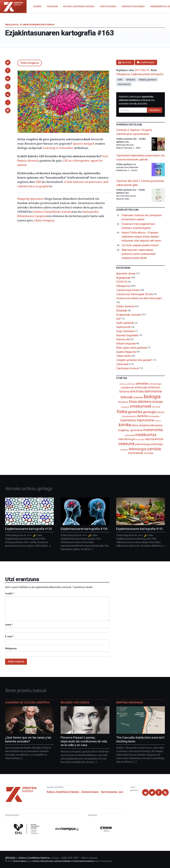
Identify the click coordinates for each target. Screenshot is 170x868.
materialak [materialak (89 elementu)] (129, 435)
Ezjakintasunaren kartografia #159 (84, 529)
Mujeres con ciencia (75, 703)
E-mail (10, 636)
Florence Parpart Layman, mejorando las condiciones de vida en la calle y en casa (84, 741)
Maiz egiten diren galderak (131, 348)
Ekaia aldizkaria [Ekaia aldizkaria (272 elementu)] (140, 402)
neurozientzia (124, 84)
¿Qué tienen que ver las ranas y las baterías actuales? (28, 739)
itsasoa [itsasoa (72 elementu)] (158, 421)
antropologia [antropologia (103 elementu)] (155, 384)
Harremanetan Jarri (112, 792)
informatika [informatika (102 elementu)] (154, 416)
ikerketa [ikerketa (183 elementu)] (142, 416)
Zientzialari (123, 364)
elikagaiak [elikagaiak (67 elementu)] (125, 407)
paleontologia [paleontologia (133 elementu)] (143, 444)
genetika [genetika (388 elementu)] (135, 412)
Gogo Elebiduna (125, 331)
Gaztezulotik (123, 327)
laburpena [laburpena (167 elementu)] (156, 425)
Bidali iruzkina (16, 662)
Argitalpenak (123, 278)
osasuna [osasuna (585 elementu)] (126, 444)
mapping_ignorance (148, 80)
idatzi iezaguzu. (45, 220)
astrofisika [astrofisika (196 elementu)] (137, 391)
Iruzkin (10, 593)
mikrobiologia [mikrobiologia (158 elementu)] (127, 439)
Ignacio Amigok (84, 144)
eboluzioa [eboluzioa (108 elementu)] (123, 402)
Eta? (119, 319)
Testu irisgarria (30, 63)
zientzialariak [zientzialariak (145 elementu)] (135, 453)
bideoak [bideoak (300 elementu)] (127, 397)
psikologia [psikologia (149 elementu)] (157, 444)
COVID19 (122, 282)
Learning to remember (58, 148)
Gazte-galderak (125, 323)
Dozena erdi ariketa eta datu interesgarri (139, 298)
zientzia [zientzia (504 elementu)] (154, 449)
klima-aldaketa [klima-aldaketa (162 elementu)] (141, 425)
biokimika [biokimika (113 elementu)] (138, 397)
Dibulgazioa (12, 25)
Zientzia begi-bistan (128, 290)
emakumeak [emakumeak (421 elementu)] (141, 406)
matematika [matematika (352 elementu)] (153, 430)
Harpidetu (155, 110)
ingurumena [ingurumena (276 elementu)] (145, 420)
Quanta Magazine (126, 352)
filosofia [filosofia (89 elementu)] (156, 407)
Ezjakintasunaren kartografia (37, 25)
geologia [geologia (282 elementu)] (149, 412)
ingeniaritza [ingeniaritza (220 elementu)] (128, 420)
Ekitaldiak (122, 311)
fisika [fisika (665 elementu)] (122, 412)
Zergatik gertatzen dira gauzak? (134, 360)
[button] (8, 62)
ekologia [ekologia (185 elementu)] (157, 402)
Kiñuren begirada (126, 344)
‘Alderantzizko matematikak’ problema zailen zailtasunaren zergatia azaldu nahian (139, 254)
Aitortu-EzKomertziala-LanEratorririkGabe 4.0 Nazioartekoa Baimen (63, 861)
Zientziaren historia (127, 368)
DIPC (39, 182)
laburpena (131, 80)
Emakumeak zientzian (129, 315)
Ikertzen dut (123, 339)
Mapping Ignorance (31, 199)
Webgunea (11, 648)
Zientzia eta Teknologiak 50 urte (135, 294)
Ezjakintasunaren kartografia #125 (29, 529)
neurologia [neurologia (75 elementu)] (140, 439)
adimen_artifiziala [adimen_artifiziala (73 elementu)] (127, 384)
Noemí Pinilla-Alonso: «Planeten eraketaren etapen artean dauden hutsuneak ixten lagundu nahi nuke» (142, 237)
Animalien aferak (126, 274)
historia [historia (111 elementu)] (160, 412)
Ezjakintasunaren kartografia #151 (140, 529)
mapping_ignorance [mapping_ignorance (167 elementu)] (130, 430)
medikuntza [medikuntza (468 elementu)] (146, 435)
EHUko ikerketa (125, 306)
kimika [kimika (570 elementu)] (125, 425)
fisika (120, 80)
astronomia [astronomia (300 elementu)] (153, 391)
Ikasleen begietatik (127, 335)
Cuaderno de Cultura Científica (27, 703)
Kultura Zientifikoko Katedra (53, 212)
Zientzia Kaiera (90, 792)
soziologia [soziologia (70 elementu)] (124, 450)
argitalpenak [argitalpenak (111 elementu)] (127, 387)
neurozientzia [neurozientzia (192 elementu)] (154, 439)
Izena (9, 625)
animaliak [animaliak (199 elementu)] (142, 384)
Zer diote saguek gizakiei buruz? (140, 245)
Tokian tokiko (124, 356)
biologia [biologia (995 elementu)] (152, 397)
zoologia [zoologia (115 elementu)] (148, 453)
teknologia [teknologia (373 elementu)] (138, 449)
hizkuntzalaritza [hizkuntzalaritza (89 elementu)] (129, 416)
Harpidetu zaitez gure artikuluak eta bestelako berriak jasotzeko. (137, 100)
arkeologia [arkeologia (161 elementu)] (141, 387)
